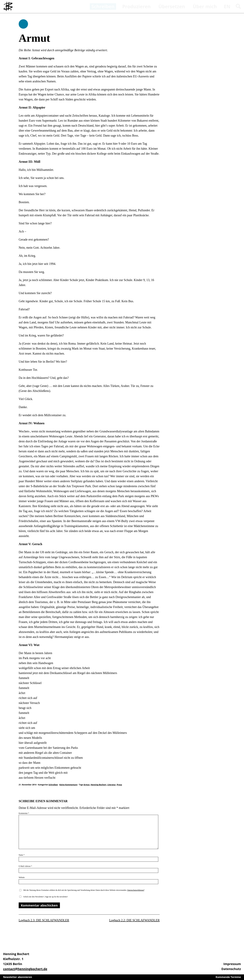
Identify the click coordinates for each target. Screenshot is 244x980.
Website (22, 877)
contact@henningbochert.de (25, 969)
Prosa (119, 785)
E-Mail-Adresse (25, 866)
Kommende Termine (228, 977)
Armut (87, 785)
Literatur (112, 785)
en (227, 6)
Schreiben (23, 24)
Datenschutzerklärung (135, 890)
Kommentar (24, 813)
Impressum (232, 964)
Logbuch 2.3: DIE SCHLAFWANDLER (44, 920)
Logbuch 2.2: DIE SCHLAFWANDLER (134, 920)
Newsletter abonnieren (18, 977)
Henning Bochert (98, 785)
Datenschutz (231, 969)
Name (22, 855)
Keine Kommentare (68, 785)
